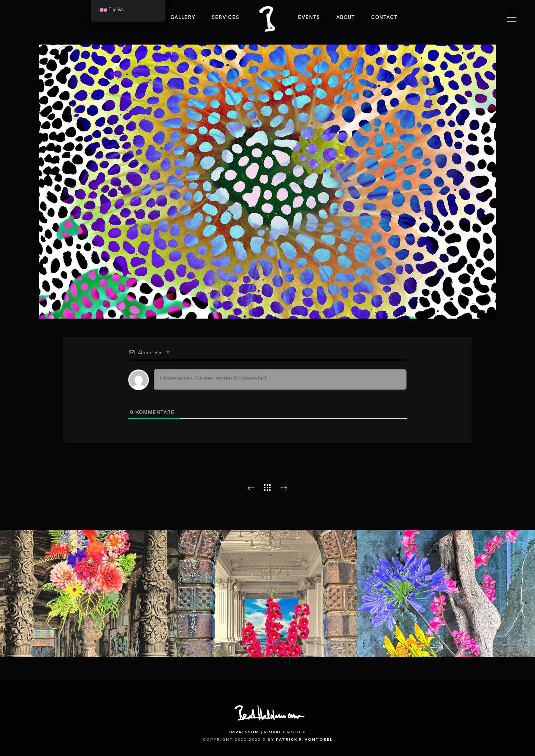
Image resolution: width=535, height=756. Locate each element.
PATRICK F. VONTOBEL (304, 739)
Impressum (244, 732)
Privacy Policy (285, 732)
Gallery (183, 17)
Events (309, 17)
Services (226, 17)
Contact (384, 17)
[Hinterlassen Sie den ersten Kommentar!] (280, 379)
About (346, 17)
